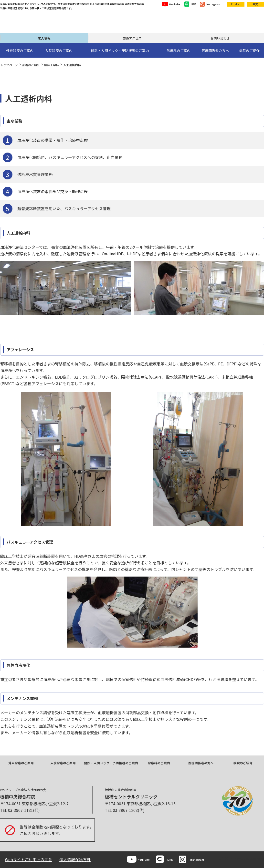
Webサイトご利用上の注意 (28, 859)
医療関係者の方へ (201, 763)
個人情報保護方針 (75, 859)
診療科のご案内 (159, 763)
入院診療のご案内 (63, 763)
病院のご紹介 (243, 763)
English (236, 4)
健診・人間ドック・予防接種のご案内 (111, 763)
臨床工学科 (52, 65)
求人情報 (44, 38)
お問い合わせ (220, 38)
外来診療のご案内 (21, 763)
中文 (255, 4)
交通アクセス (132, 38)
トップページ (9, 65)
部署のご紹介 (31, 65)
